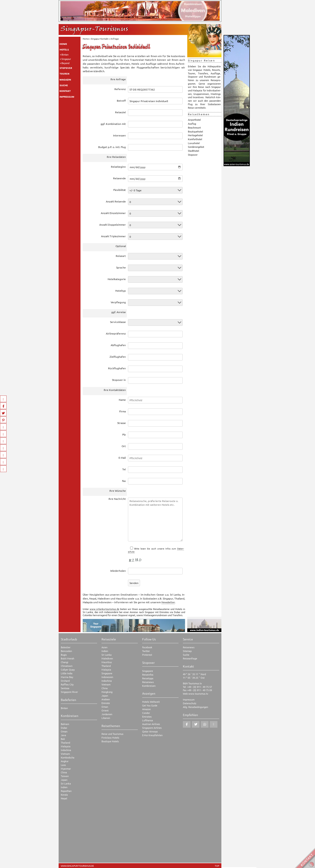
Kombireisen (149, 686)
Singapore (107, 673)
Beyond (65, 63)
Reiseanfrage (190, 658)
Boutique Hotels (110, 741)
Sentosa (65, 688)
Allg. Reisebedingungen (195, 707)
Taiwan (65, 776)
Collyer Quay (68, 670)
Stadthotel (193, 151)
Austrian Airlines (151, 724)
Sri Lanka (66, 783)
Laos (63, 765)
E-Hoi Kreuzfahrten (152, 735)
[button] (187, 724)
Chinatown (67, 666)
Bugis (64, 655)
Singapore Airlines (152, 728)
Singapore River (69, 692)
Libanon (106, 718)
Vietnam (65, 754)
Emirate (106, 703)
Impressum (189, 700)
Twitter (146, 651)
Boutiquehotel (195, 131)
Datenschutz (190, 703)
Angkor (65, 761)
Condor (146, 713)
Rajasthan (66, 791)
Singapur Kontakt (100, 39)
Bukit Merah (67, 658)
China (64, 772)
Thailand (65, 743)
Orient (105, 710)
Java (63, 735)
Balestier (66, 647)
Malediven (107, 658)
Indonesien (107, 677)
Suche (186, 655)
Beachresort (194, 127)
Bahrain (65, 724)
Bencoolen (66, 651)
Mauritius (107, 662)
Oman (64, 731)
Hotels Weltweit (151, 702)
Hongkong (107, 692)
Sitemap (187, 651)
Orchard (65, 681)
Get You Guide (150, 705)
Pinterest (147, 655)
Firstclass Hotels (110, 738)
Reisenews (148, 682)
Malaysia (66, 746)
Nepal (64, 798)
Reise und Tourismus (112, 734)
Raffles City (67, 684)
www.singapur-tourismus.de (77, 866)
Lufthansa (148, 720)
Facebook (147, 647)
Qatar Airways (150, 731)
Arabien (106, 699)
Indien (64, 787)
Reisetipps (148, 678)
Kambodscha (68, 757)
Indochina (66, 750)
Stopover (193, 155)
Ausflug (192, 124)
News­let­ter (168, 602)
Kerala (64, 795)
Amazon (146, 709)
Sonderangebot (196, 147)
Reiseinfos (148, 675)
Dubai (64, 728)
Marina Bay (67, 677)
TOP (217, 866)
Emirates (147, 717)
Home (86, 39)
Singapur (66, 59)
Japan (64, 780)
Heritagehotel (195, 135)
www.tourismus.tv (198, 694)
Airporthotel (194, 120)
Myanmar (66, 769)
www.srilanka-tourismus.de (104, 609)
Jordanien (107, 714)
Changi (65, 662)
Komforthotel (195, 139)
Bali (63, 739)
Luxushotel (194, 143)
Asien (104, 647)
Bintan (65, 54)
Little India (67, 673)
